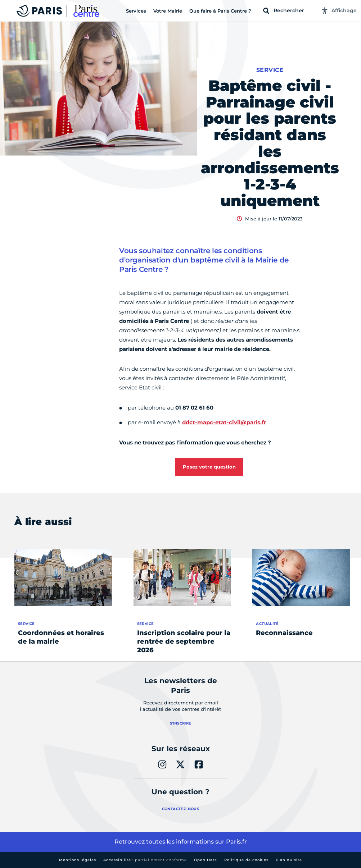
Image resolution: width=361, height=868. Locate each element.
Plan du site (289, 860)
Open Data (206, 860)
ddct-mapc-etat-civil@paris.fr (224, 422)
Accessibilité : (145, 860)
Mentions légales (78, 860)
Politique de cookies (246, 860)
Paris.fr (236, 842)
